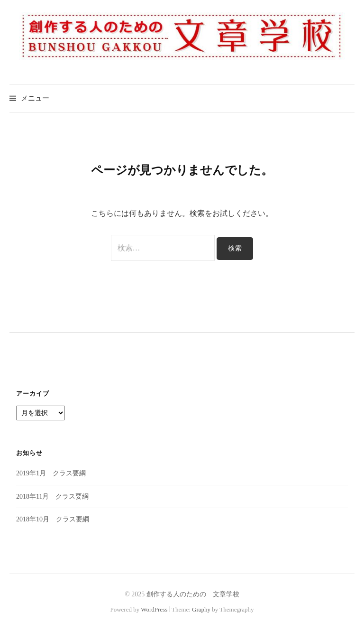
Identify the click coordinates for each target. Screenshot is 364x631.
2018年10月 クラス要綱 (53, 519)
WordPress (154, 609)
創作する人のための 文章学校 (193, 594)
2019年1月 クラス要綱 (51, 473)
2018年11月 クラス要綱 (52, 496)
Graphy (201, 609)
